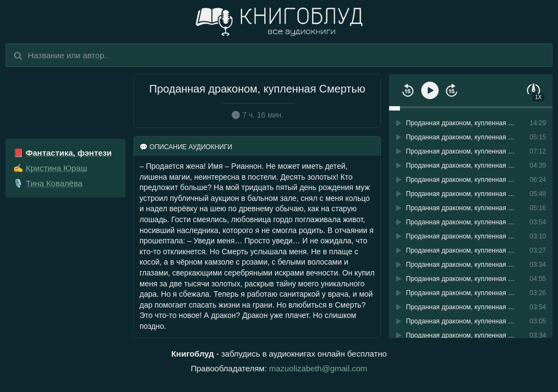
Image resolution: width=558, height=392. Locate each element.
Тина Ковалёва (54, 183)
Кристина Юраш (56, 168)
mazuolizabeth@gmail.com (318, 368)
